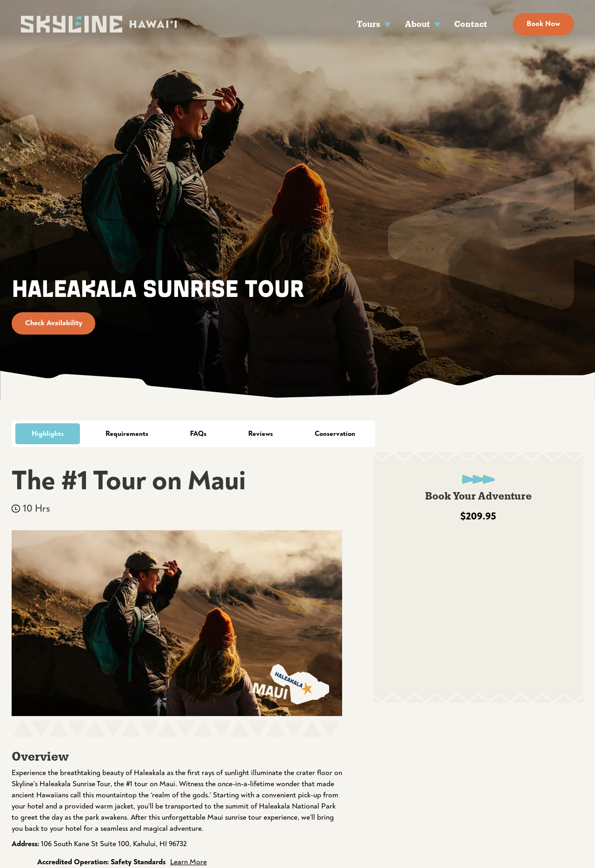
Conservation (335, 434)
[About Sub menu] (438, 24)
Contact (471, 24)
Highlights (48, 434)
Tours (368, 24)
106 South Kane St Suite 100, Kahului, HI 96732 (114, 844)
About (417, 24)
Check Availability (54, 323)
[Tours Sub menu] (388, 24)
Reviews (261, 434)
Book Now (543, 24)
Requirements (127, 434)
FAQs (198, 434)
